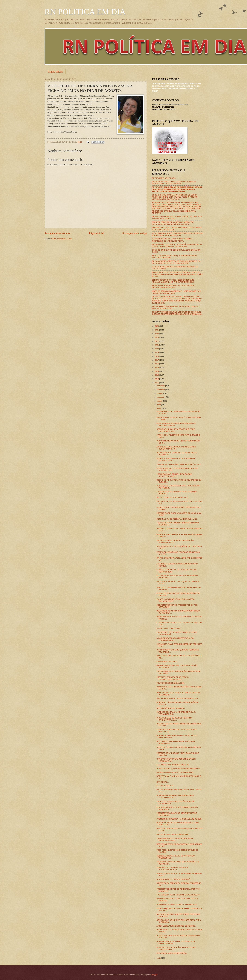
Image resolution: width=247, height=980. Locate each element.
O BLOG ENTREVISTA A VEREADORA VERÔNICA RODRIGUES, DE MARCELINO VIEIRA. (172, 240)
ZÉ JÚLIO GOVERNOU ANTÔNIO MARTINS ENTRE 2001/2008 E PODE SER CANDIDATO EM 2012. (177, 234)
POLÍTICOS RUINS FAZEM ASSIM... (171, 683)
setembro (161, 397)
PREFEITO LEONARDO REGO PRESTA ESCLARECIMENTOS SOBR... (172, 678)
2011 (157, 383)
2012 (157, 379)
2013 (157, 375)
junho (159, 408)
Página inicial (55, 72)
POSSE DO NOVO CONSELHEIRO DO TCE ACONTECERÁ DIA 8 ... (174, 475)
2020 (157, 349)
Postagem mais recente (57, 233)
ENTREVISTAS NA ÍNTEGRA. (164, 178)
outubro (160, 393)
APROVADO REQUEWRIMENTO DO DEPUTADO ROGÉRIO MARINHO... (176, 448)
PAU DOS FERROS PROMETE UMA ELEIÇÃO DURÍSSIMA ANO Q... (175, 541)
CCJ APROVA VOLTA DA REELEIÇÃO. (172, 953)
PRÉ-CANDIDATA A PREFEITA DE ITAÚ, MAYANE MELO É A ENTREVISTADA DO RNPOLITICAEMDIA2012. (176, 262)
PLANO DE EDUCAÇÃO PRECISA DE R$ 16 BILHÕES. (178, 769)
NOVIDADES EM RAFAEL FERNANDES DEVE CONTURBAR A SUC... (175, 796)
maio (159, 958)
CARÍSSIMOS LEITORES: (167, 662)
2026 (157, 326)
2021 (157, 345)
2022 (157, 341)
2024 (157, 334)
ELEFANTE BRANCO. (165, 786)
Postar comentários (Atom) (62, 239)
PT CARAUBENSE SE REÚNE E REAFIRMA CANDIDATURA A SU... (174, 719)
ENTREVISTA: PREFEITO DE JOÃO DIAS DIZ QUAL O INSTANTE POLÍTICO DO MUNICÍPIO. (174, 183)
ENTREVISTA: (177, 189)
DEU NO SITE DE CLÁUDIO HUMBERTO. (173, 834)
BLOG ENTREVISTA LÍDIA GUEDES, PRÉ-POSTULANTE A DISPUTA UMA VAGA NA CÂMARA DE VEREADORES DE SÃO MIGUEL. (177, 274)
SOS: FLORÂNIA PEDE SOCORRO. (171, 708)
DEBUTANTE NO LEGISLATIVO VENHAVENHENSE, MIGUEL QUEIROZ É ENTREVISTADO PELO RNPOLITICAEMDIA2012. (177, 313)
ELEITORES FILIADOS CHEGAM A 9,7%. (173, 765)
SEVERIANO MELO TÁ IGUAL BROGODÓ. (174, 879)
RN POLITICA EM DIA (85, 12)
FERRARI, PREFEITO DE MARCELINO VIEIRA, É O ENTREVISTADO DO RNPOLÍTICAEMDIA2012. (173, 223)
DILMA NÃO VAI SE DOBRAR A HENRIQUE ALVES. (177, 519)
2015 (157, 367)
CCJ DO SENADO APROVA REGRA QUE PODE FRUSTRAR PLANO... (176, 430)
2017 (157, 360)
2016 (157, 364)
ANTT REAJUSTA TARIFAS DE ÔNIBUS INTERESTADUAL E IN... (172, 869)
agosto (160, 401)
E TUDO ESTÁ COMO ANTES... (169, 628)
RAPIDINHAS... (163, 782)
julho (159, 405)
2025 (157, 330)
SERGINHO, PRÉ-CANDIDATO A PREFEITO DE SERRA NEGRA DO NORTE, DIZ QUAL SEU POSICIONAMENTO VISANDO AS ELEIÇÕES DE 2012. (175, 197)
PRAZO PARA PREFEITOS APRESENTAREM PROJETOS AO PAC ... (175, 839)
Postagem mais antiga (135, 233)
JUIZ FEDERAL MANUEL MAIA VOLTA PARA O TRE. (177, 699)
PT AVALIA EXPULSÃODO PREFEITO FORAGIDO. (177, 905)
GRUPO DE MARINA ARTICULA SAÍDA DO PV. (175, 772)
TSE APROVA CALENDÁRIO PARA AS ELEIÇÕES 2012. (179, 464)
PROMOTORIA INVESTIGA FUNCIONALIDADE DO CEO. (179, 819)
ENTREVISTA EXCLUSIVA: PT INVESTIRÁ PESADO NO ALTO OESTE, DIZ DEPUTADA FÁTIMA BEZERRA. (177, 245)
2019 (157, 353)
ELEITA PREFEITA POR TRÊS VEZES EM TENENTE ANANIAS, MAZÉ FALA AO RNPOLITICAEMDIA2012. (173, 281)
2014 (157, 371)
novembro (161, 390)
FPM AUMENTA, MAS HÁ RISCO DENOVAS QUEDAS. (178, 895)
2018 (157, 356)
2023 (157, 337)
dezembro (161, 386)
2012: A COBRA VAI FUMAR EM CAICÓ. (172, 498)
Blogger (155, 975)
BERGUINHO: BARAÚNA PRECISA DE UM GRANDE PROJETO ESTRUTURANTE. (173, 287)
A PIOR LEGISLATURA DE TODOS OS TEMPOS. (176, 926)
